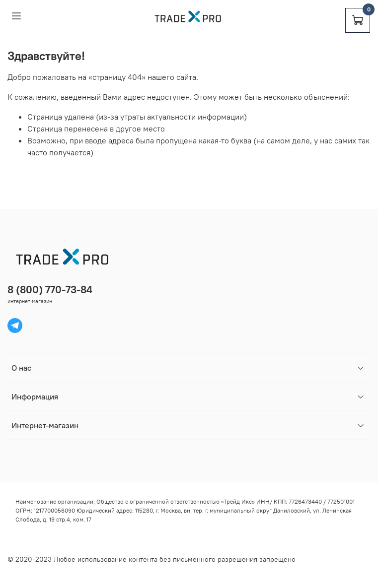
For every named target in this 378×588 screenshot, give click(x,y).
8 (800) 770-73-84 (50, 290)
